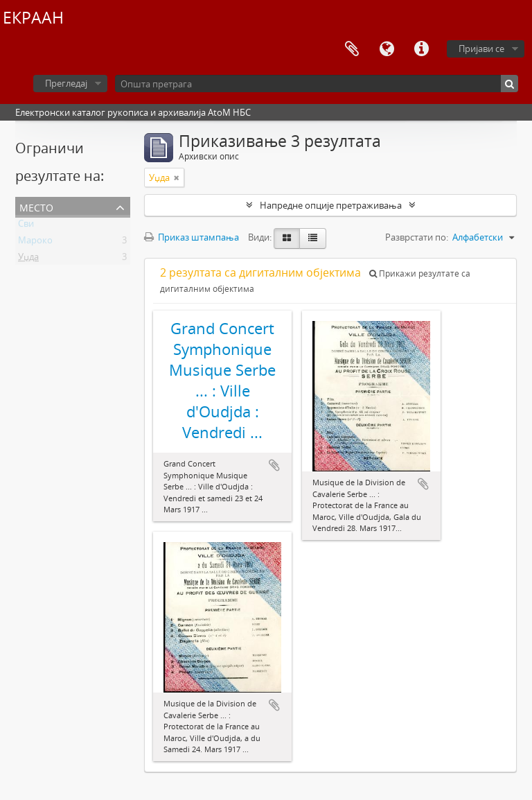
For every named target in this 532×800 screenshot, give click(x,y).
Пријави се (481, 49)
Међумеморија (352, 49)
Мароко (35, 243)
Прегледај (66, 83)
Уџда (28, 259)
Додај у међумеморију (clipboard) (274, 465)
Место (36, 206)
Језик (387, 49)
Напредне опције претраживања (331, 205)
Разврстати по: (417, 237)
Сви (26, 226)
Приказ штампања (192, 237)
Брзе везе (421, 49)
